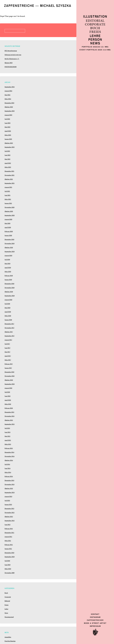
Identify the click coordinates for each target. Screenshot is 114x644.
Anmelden (8, 637)
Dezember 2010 (9, 553)
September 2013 (10, 492)
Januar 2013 (8, 505)
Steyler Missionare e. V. (12, 59)
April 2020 (8, 227)
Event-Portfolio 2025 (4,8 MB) (95, 50)
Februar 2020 (9, 231)
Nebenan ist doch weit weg (13, 55)
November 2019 (10, 243)
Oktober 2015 (9, 420)
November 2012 (10, 513)
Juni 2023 (8, 123)
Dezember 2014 (9, 452)
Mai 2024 (7, 95)
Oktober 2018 (9, 292)
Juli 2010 (7, 561)
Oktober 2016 (9, 380)
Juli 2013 (7, 501)
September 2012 (10, 521)
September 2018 (10, 296)
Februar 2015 (9, 448)
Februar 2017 (9, 364)
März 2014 (8, 472)
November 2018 (10, 288)
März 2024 (8, 99)
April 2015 (8, 440)
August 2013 (8, 496)
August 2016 (8, 388)
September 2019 (10, 252)
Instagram (95, 617)
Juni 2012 (8, 525)
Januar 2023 (8, 139)
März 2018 (8, 316)
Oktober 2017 (9, 332)
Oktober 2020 (9, 211)
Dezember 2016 (9, 372)
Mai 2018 (7, 308)
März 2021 (8, 199)
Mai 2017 (7, 352)
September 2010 (10, 557)
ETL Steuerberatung (11, 51)
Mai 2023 (7, 127)
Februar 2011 (9, 545)
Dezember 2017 (9, 324)
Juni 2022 (8, 155)
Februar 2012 (9, 529)
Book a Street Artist (95, 623)
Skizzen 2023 (9, 63)
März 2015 (8, 444)
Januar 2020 (8, 235)
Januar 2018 (8, 320)
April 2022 (8, 163)
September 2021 (10, 183)
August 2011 (8, 537)
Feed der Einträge (10, 641)
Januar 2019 (8, 280)
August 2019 (8, 256)
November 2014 (10, 456)
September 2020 (10, 215)
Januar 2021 (8, 203)
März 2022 (8, 167)
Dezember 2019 (9, 239)
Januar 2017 (8, 368)
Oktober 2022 (9, 143)
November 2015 (10, 416)
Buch (95, 28)
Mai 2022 (7, 159)
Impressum (95, 626)
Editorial (95, 21)
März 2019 (8, 272)
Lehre (95, 36)
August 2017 (8, 340)
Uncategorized (9, 617)
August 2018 (8, 300)
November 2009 (10, 573)
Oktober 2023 (9, 107)
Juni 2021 (8, 195)
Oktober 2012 (9, 517)
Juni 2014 (8, 468)
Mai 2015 (7, 436)
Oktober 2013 (9, 488)
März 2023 (8, 135)
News (95, 43)
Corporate (95, 25)
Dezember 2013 (9, 480)
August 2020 (8, 219)
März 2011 (8, 541)
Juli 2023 (7, 119)
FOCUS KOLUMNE (11, 67)
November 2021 (10, 175)
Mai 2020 (7, 223)
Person (95, 40)
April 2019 (8, 268)
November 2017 (10, 328)
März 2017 (8, 360)
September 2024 (10, 87)
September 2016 (10, 384)
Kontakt (95, 614)
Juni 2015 (8, 432)
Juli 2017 (7, 344)
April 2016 (8, 400)
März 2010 (8, 569)
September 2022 (10, 147)
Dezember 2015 (9, 412)
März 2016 (8, 404)
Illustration (95, 17)
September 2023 (10, 111)
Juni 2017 (8, 348)
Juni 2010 (8, 565)
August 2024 (8, 91)
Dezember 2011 (9, 533)
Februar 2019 (9, 276)
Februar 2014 (9, 476)
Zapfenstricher (95, 620)
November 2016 (10, 376)
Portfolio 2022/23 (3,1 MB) (95, 47)
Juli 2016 (7, 392)
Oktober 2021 (9, 179)
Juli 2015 (7, 428)
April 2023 (8, 131)
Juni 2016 (8, 396)
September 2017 (10, 336)
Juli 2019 (7, 260)
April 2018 (8, 312)
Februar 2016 (9, 408)
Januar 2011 (8, 549)
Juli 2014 (7, 464)
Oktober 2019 (9, 247)
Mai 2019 (7, 264)
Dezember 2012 (9, 509)
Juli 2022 (7, 151)
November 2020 (10, 207)
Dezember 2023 (9, 103)
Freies (95, 32)
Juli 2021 (7, 191)
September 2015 (10, 424)
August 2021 (8, 187)
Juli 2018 (7, 304)
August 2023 (8, 115)
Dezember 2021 (9, 171)
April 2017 (8, 356)
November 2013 (10, 484)
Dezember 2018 (9, 284)
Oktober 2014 (9, 460)
